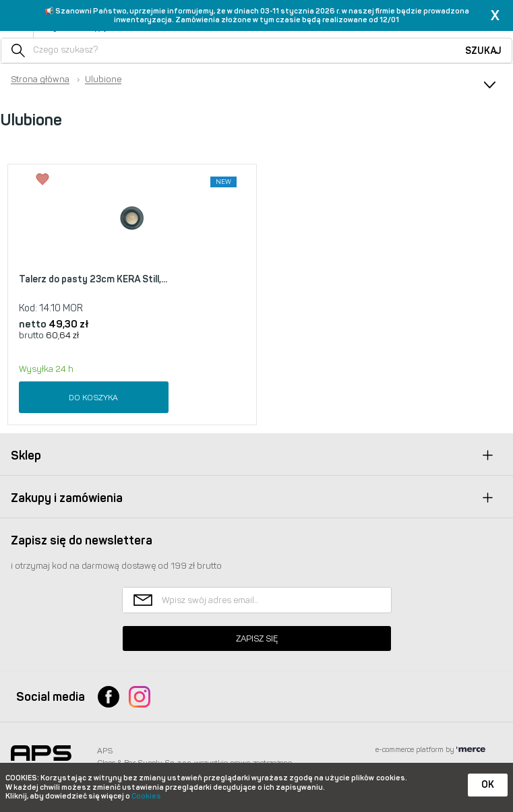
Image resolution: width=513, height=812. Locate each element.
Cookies (146, 796)
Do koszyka (93, 398)
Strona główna (40, 80)
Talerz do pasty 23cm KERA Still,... (93, 279)
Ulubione (103, 80)
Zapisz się (257, 638)
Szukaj (483, 51)
